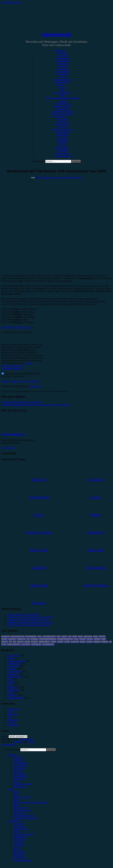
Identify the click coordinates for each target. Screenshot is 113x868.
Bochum (64, 637)
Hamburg (83, 639)
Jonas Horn (62, 138)
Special (62, 77)
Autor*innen (60, 117)
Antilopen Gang (31, 637)
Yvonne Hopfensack (62, 156)
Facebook (15, 381)
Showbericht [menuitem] (19, 768)
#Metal (62, 95)
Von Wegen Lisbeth (14, 645)
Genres (59, 85)
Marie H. (62, 146)
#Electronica (62, 109)
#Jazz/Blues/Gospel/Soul (62, 114)
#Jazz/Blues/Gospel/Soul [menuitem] (25, 818)
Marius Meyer (62, 148)
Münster (67, 642)
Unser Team (62, 119)
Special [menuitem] (16, 781)
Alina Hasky (62, 122)
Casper (75, 637)
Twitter (25, 381)
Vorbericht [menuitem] (18, 760)
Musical (53, 642)
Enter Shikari (21, 639)
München (60, 642)
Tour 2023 (105, 642)
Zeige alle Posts (9, 448)
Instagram (35, 381)
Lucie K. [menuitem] (17, 847)
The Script (97, 642)
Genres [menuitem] (10, 789)
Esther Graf (34, 639)
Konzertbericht (62, 58)
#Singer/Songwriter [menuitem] (22, 810)
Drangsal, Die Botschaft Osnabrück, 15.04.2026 (30, 622)
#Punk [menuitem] (16, 805)
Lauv (15, 642)
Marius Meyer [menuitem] (20, 853)
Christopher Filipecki (62, 130)
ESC (28, 639)
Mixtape (11, 682)
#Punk (62, 101)
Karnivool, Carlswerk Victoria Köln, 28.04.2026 (30, 617)
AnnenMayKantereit (18, 637)
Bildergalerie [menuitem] (19, 787)
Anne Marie (5, 637)
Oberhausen (75, 642)
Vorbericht (62, 56)
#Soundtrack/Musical (62, 111)
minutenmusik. (56, 34)
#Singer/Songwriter (62, 106)
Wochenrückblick (15, 698)
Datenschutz (13, 709)
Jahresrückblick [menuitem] (20, 776)
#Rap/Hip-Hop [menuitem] (20, 808)
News (10, 685)
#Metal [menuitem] (16, 800)
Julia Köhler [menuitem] (19, 845)
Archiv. (5, 736)
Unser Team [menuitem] (19, 823)
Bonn (70, 637)
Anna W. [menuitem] (17, 831)
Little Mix (34, 642)
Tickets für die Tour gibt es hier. (16, 327)
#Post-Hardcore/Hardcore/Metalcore (62, 98)
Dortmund (102, 637)
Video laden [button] (18, 376)
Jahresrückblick (62, 72)
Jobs (9, 717)
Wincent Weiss (36, 645)
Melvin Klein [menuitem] (19, 858)
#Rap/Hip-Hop (62, 103)
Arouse (31, 742)
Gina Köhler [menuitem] (19, 839)
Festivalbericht (62, 61)
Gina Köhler (62, 135)
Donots (95, 637)
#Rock (62, 87)
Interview (62, 66)
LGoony (27, 642)
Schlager (89, 642)
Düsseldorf (12, 639)
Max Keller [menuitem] (18, 855)
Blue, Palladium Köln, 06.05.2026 (23, 615)
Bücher (10, 658)
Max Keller (62, 151)
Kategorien (59, 51)
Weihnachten (26, 645)
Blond (58, 637)
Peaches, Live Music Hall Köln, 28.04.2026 (28, 620)
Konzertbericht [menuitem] (20, 763)
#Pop (62, 90)
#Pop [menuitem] (15, 794)
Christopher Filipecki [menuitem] (23, 834)
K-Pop (104, 639)
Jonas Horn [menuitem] (18, 842)
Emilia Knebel (62, 132)
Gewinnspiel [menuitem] (19, 773)
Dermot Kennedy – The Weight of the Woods (28, 625)
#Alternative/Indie (62, 93)
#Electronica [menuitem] (19, 813)
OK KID (83, 642)
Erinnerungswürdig (62, 80)
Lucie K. (62, 143)
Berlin (39, 637)
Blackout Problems (49, 637)
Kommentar (62, 74)
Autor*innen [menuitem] (13, 821)
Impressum (12, 715)
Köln (10, 642)
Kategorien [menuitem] (12, 755)
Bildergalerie (62, 82)
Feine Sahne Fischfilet (65, 639)
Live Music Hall (44, 642)
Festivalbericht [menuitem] (20, 765)
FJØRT (76, 639)
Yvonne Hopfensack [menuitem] (22, 860)
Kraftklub (5, 642)
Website (5, 381)
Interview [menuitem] (17, 771)
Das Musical (88, 637)
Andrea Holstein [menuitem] (21, 829)
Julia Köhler (62, 140)
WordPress (18, 742)
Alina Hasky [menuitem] (19, 826)
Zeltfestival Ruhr (48, 645)
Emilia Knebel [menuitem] (20, 837)
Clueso (80, 637)
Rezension (62, 53)
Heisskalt (90, 639)
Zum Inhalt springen (11, 2)
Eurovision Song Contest (48, 639)
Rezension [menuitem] (18, 758)
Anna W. (62, 127)
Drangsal (4, 639)
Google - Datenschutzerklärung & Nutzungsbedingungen (17, 366)
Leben (10, 679)
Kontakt (11, 722)
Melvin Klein (62, 153)
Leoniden (20, 642)
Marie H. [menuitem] (17, 850)
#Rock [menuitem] (16, 792)
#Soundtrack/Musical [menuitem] (23, 816)
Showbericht (62, 64)
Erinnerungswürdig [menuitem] (22, 784)
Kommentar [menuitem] (19, 779)
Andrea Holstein (62, 124)
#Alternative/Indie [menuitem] (22, 797)
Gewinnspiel (62, 69)
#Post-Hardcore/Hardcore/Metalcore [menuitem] (30, 802)
